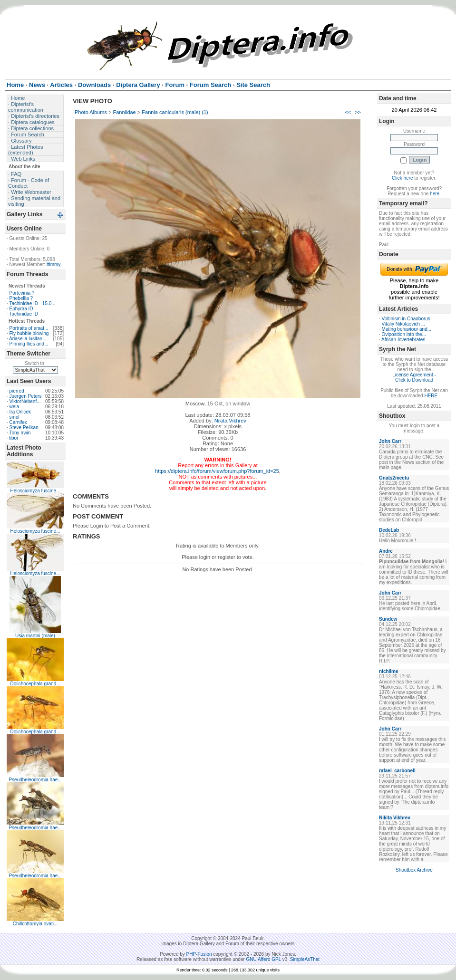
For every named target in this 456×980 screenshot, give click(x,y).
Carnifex (18, 422)
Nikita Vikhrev (230, 421)
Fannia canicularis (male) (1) (175, 112)
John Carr (390, 441)
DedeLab (389, 530)
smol (15, 417)
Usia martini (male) (35, 636)
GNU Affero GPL (264, 959)
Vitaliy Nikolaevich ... (404, 324)
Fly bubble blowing (29, 333)
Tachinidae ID (24, 314)
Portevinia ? (22, 293)
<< (348, 112)
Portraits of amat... (29, 328)
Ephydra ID (21, 309)
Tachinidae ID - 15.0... (32, 303)
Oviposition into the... (404, 334)
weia (15, 407)
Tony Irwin (20, 433)
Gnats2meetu (394, 478)
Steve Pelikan (24, 428)
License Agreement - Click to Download (414, 377)
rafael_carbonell (397, 771)
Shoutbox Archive (414, 870)
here (435, 194)
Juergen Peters (26, 396)
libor (14, 438)
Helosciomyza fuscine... (35, 491)
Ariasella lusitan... (28, 339)
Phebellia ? (21, 298)
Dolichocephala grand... (35, 684)
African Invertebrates (403, 340)
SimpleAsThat (305, 959)
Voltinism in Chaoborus (406, 319)
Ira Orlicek (20, 412)
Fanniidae (124, 112)
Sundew (388, 619)
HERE (431, 396)
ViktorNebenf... (25, 401)
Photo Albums (91, 112)
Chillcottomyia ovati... (35, 924)
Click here (402, 178)
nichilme (389, 671)
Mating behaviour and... (407, 329)
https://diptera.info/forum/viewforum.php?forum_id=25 (217, 471)
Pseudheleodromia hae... (35, 780)
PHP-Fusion (199, 954)
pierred (17, 391)
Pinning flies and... (29, 344)
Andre (386, 551)
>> (358, 112)
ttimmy (53, 264)
